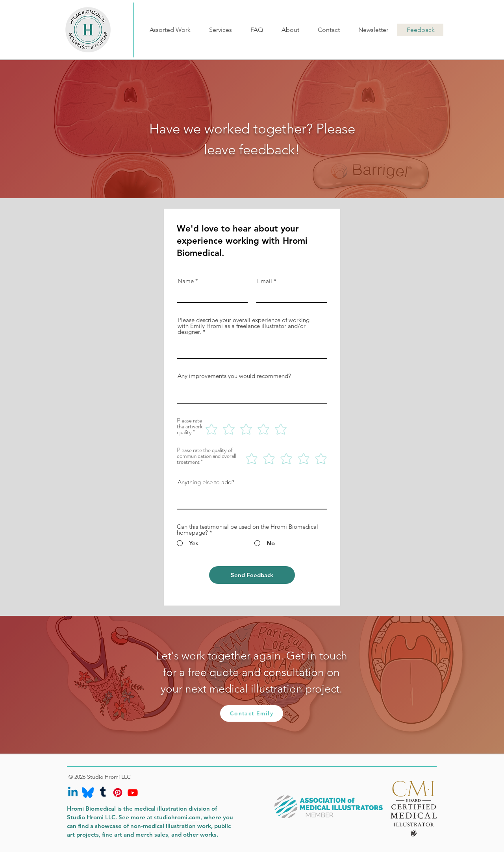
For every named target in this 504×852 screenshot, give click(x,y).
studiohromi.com (177, 817)
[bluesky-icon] (88, 793)
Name (186, 281)
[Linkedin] (73, 793)
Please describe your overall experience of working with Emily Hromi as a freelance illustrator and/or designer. (244, 326)
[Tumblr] (103, 793)
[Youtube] (133, 793)
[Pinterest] (118, 793)
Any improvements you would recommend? (234, 376)
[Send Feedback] (252, 575)
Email (265, 281)
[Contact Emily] (252, 713)
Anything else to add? (206, 482)
